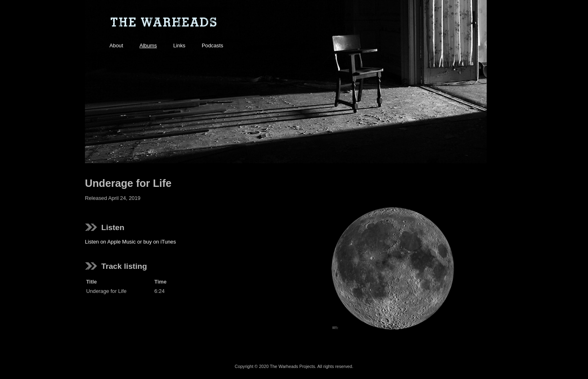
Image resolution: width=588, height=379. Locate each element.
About (116, 45)
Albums (148, 45)
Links (179, 45)
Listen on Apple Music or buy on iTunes (130, 242)
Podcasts (213, 45)
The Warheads (163, 23)
